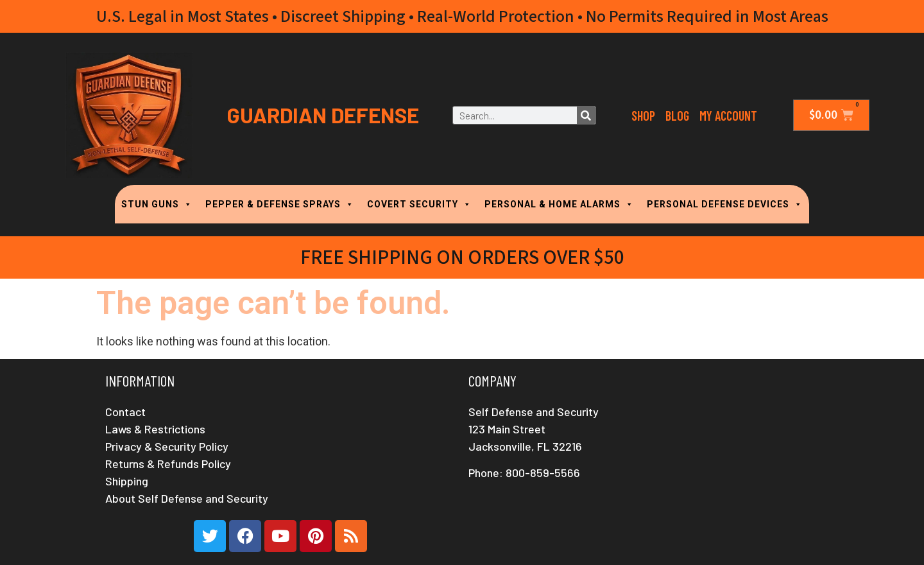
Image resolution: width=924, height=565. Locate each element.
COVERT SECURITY (419, 204)
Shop (643, 116)
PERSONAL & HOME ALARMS (559, 204)
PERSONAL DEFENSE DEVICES (725, 204)
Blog (677, 116)
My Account (728, 116)
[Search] (586, 115)
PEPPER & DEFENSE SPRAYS (280, 204)
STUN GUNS (157, 204)
